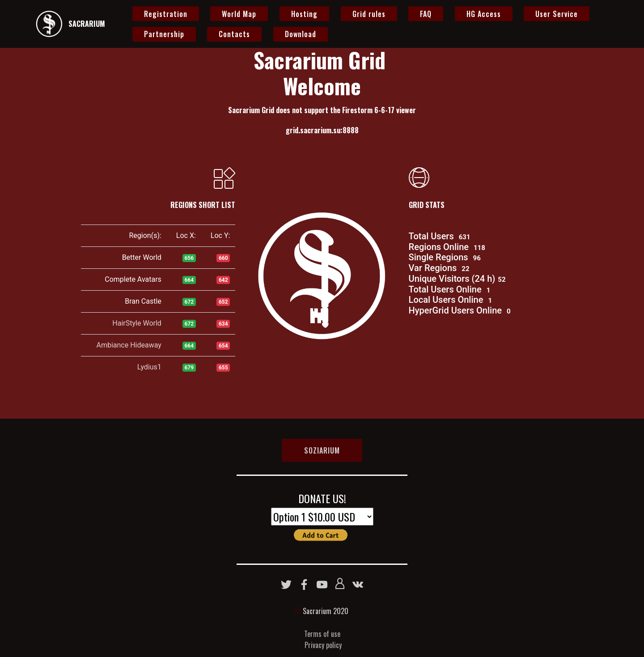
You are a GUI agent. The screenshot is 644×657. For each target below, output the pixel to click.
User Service (557, 14)
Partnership (164, 34)
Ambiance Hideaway (129, 345)
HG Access (484, 14)
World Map (239, 14)
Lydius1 (149, 367)
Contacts (234, 34)
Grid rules (369, 14)
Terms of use (322, 647)
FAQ (426, 14)
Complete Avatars (133, 279)
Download (301, 34)
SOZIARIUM (322, 457)
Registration (166, 14)
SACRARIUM (87, 24)
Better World (142, 257)
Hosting (304, 14)
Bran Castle (143, 301)
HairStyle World (137, 323)
